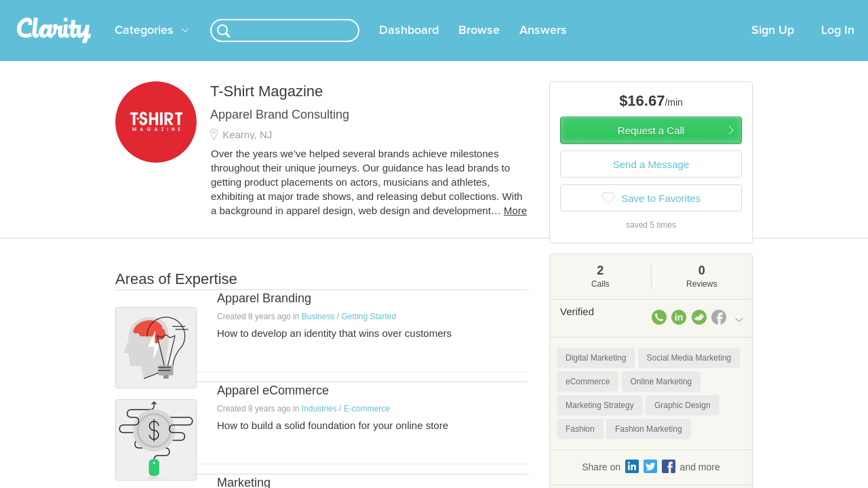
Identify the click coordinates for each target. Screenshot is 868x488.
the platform (94, 8)
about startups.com (793, 9)
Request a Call (651, 147)
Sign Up (773, 47)
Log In (838, 47)
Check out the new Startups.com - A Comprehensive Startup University (597, 9)
